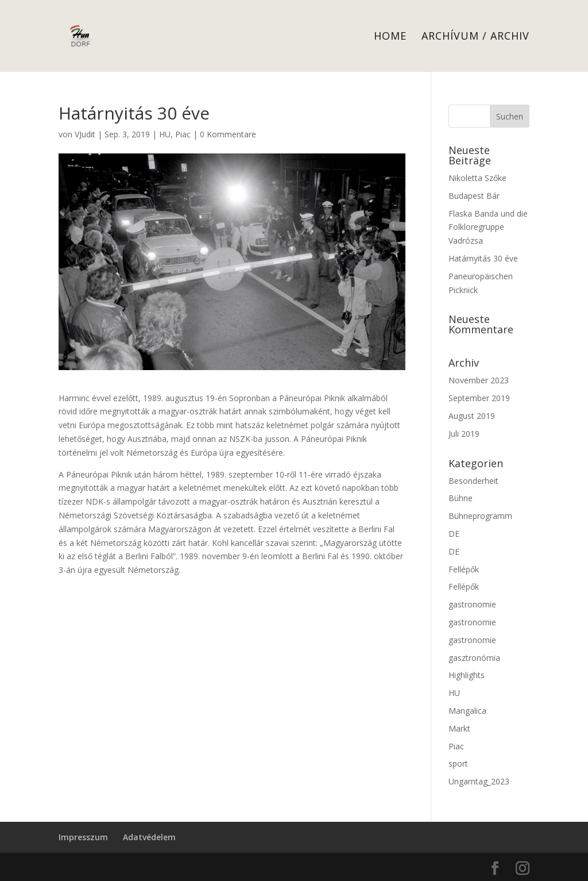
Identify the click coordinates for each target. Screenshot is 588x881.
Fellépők (464, 569)
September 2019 (479, 398)
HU (165, 134)
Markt (459, 728)
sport (458, 763)
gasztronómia (474, 658)
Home (390, 37)
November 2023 (479, 380)
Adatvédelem (149, 837)
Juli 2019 (464, 434)
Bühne (461, 498)
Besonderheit (473, 481)
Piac (183, 134)
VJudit (85, 134)
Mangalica (467, 711)
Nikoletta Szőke (477, 178)
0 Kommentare (228, 134)
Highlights (467, 675)
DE (454, 534)
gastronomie (472, 604)
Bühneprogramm (480, 516)
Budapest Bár (474, 196)
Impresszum (83, 837)
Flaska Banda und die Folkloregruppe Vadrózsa (488, 227)
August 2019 (472, 416)
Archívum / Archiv (475, 37)
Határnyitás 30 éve (483, 258)
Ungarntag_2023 (479, 781)
